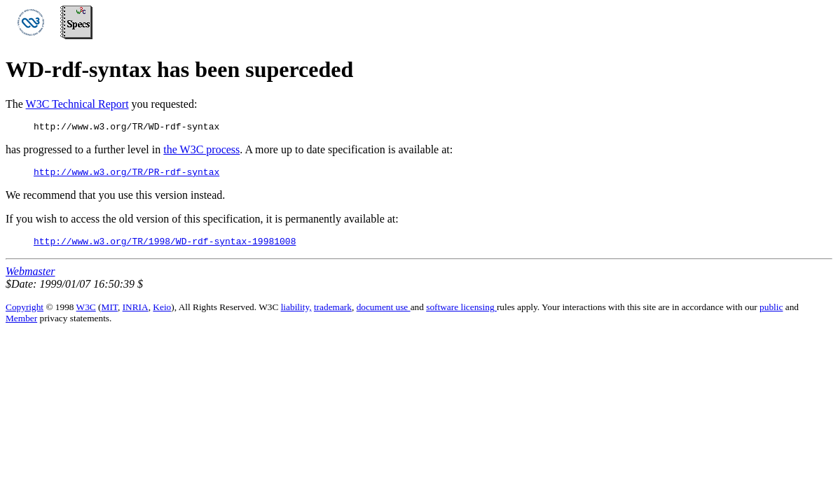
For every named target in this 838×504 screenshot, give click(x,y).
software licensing (461, 313)
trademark (333, 313)
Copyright (25, 313)
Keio (162, 313)
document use (384, 313)
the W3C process (201, 152)
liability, (296, 313)
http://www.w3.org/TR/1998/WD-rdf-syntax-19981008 (165, 247)
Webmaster (30, 278)
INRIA (136, 313)
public (771, 313)
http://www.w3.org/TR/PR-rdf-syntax (126, 176)
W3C (86, 313)
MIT (110, 313)
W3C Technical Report (77, 104)
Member (21, 324)
